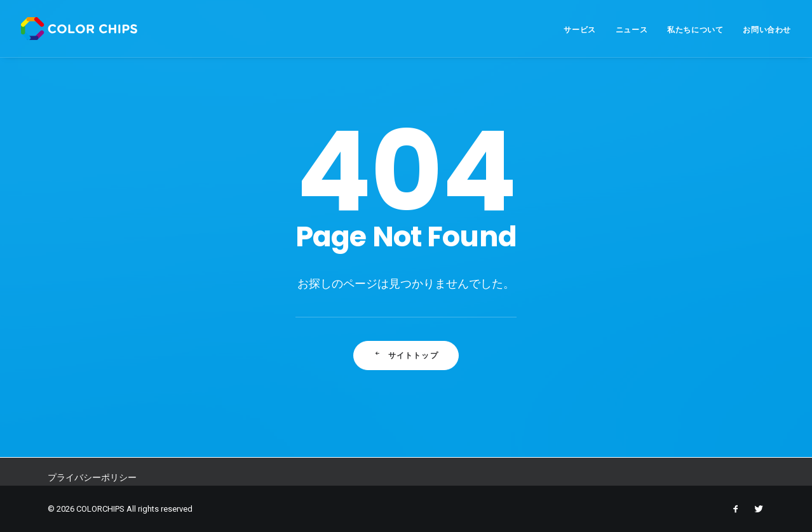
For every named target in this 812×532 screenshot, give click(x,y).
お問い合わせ (767, 30)
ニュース (632, 30)
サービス (579, 30)
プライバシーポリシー (92, 477)
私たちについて (695, 30)
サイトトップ (406, 355)
